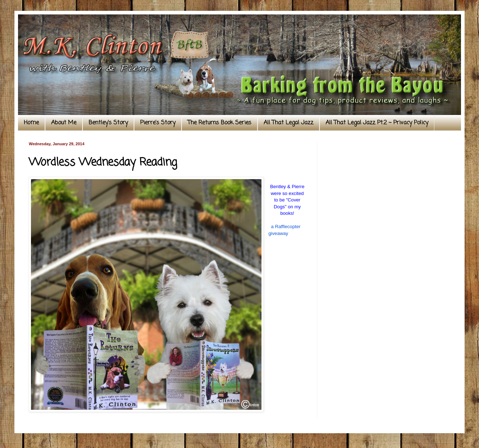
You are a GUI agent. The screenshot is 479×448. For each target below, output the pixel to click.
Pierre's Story (158, 123)
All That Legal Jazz (288, 123)
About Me (64, 123)
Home (31, 123)
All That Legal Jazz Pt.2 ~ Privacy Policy (377, 123)
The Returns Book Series (220, 123)
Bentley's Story (108, 123)
